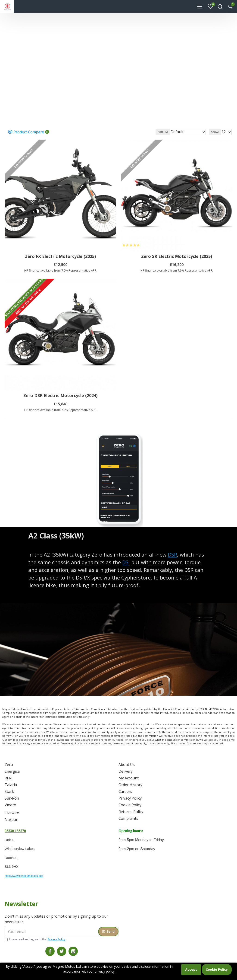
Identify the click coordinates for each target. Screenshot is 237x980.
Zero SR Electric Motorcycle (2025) (177, 256)
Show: (215, 132)
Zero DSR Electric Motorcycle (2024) (60, 396)
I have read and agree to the (35, 939)
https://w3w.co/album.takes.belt (24, 876)
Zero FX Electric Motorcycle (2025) (60, 256)
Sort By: (163, 132)
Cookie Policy (217, 969)
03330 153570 (15, 831)
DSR (172, 554)
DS (125, 562)
